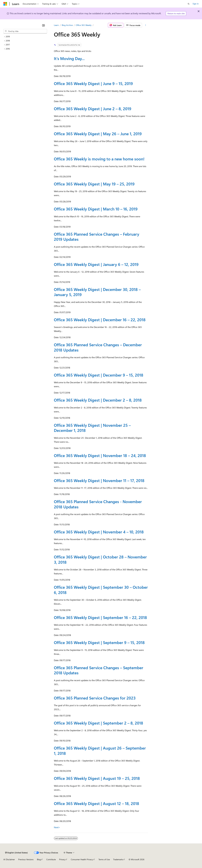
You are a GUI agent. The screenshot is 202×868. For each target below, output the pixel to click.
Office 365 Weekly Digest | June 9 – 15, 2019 (93, 83)
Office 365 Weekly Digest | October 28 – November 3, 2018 (100, 559)
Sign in (196, 4)
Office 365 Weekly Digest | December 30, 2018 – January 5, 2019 (97, 292)
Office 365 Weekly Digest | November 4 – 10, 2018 (99, 532)
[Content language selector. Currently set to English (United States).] (16, 853)
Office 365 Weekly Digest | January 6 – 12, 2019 (96, 264)
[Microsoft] (5, 4)
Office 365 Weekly (84, 25)
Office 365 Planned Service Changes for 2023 (95, 698)
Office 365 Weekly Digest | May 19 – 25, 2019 (94, 184)
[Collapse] (43, 25)
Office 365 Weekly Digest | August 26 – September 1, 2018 (100, 750)
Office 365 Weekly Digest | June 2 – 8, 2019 (93, 109)
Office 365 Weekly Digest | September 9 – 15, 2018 (99, 642)
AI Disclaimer (9, 859)
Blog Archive (67, 25)
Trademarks (118, 859)
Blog (39, 859)
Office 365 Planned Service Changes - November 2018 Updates (98, 504)
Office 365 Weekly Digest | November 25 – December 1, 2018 (92, 428)
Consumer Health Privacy (82, 859)
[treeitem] (25, 37)
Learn (56, 25)
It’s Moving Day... (69, 58)
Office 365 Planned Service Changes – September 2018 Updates (99, 670)
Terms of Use (104, 859)
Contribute (51, 859)
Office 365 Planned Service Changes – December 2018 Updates (98, 347)
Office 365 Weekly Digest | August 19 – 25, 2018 (97, 778)
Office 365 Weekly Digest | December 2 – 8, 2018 (98, 400)
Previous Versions (26, 859)
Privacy (62, 859)
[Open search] (189, 4)
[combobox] (25, 31)
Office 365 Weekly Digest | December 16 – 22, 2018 (100, 320)
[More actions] (146, 25)
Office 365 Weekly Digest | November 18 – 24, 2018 (100, 455)
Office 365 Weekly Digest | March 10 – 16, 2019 (96, 209)
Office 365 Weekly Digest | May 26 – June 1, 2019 (98, 134)
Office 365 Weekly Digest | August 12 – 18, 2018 (97, 803)
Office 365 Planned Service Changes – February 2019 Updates (97, 237)
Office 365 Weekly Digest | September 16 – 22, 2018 (100, 617)
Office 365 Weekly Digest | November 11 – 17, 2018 (99, 480)
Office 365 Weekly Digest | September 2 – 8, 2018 (99, 723)
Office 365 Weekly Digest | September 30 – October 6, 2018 (101, 590)
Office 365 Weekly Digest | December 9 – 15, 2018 (99, 375)
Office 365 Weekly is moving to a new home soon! (99, 159)
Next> (57, 827)
